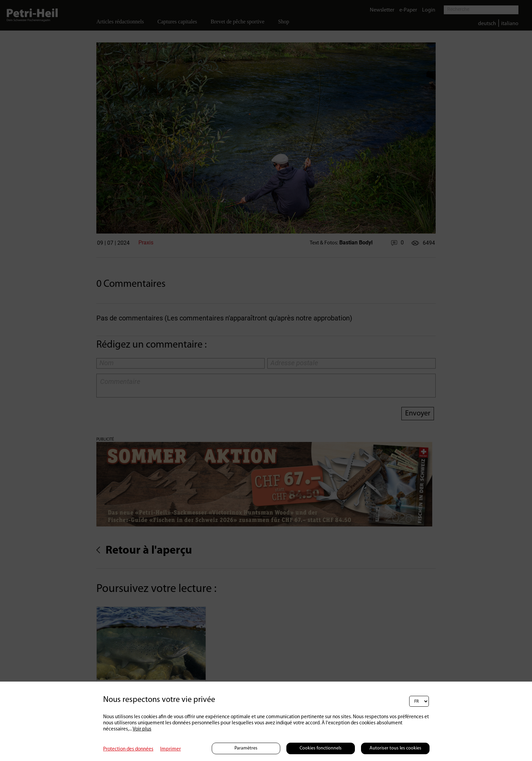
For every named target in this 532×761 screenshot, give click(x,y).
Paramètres (246, 748)
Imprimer (170, 749)
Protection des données (128, 749)
